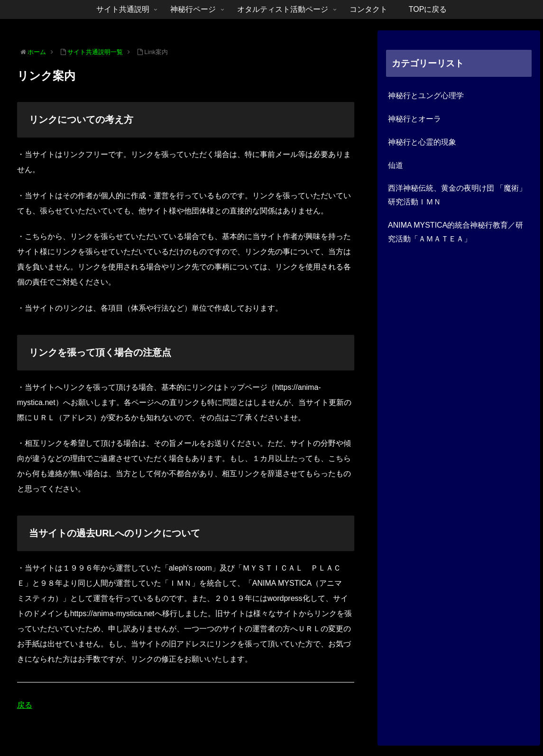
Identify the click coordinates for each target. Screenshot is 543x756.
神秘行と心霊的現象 (422, 142)
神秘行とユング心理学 (426, 96)
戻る (25, 705)
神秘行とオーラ (414, 119)
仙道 (396, 165)
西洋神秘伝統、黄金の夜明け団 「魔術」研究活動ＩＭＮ (457, 195)
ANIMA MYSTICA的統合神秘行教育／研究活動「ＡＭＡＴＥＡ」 (456, 232)
